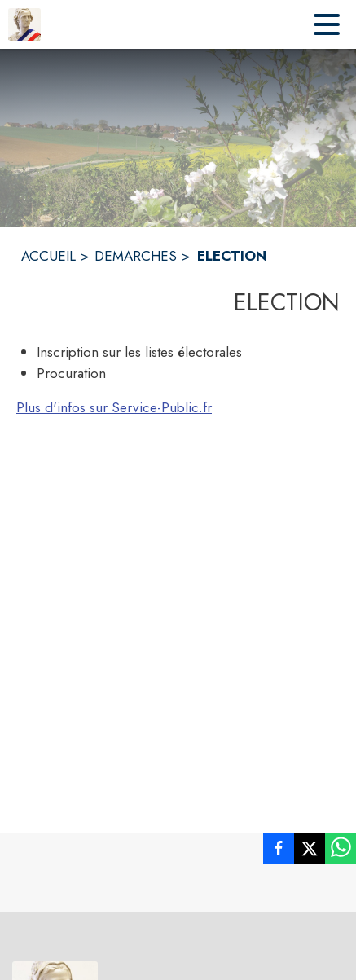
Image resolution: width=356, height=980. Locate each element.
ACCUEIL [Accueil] (48, 256)
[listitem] (279, 851)
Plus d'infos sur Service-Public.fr (114, 407)
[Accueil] (24, 24)
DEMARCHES (136, 256)
